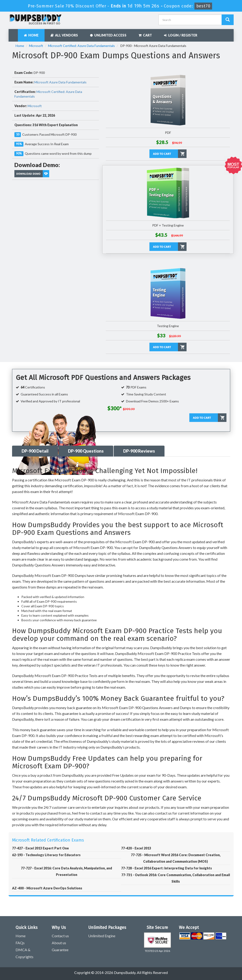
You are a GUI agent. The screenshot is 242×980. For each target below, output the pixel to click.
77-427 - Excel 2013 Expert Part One (40, 848)
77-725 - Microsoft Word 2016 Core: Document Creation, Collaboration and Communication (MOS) (176, 858)
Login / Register (181, 35)
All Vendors (64, 35)
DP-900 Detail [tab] (35, 451)
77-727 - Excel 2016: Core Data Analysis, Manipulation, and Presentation (66, 871)
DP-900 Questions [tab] (86, 451)
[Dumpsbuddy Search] (228, 20)
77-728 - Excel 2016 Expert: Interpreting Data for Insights (166, 868)
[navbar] (14, 33)
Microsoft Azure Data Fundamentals (60, 82)
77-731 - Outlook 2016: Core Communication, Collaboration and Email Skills (176, 878)
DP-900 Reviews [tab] (139, 451)
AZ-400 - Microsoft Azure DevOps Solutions (47, 888)
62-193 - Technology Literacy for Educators (46, 855)
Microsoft (36, 46)
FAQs (20, 943)
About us (59, 943)
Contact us (60, 936)
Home (31, 35)
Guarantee (60, 950)
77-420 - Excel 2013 (136, 848)
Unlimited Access (108, 35)
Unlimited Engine (102, 936)
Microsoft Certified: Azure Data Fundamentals (81, 46)
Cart (145, 35)
